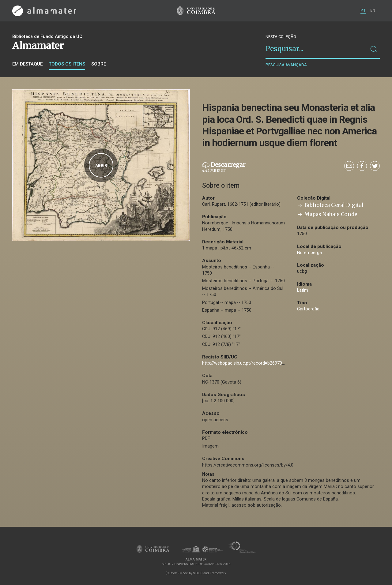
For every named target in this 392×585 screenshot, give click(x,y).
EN (373, 10)
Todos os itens (67, 64)
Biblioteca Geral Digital (330, 205)
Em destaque (27, 64)
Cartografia (308, 309)
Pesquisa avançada (286, 65)
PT (363, 10)
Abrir (101, 165)
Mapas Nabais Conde (327, 214)
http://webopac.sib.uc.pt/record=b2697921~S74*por (254, 363)
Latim (303, 290)
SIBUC (198, 573)
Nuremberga (309, 253)
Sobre (99, 64)
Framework (218, 573)
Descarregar (224, 167)
